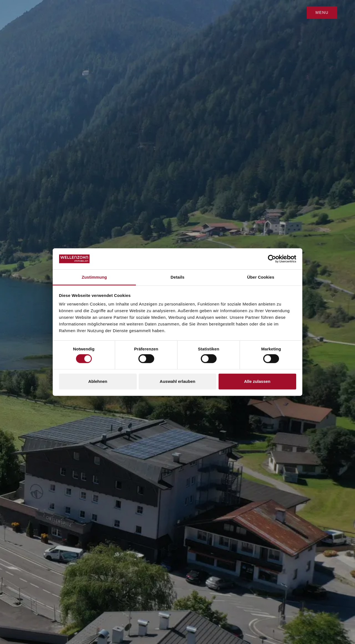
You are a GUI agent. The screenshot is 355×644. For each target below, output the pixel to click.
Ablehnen (98, 381)
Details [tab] (177, 277)
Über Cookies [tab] (261, 277)
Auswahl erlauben (177, 381)
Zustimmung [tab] (94, 277)
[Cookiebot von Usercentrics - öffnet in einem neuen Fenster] (272, 259)
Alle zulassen (257, 381)
